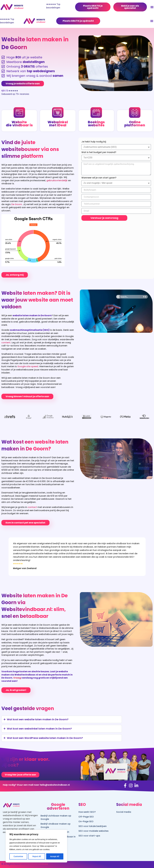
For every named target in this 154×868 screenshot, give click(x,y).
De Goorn (17, 204)
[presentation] (13, 542)
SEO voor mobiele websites (94, 831)
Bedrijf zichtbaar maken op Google (56, 817)
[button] (152, 21)
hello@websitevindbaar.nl (55, 785)
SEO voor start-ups (89, 836)
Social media (124, 812)
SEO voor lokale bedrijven (93, 826)
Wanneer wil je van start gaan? (99, 178)
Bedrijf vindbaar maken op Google (56, 825)
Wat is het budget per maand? (99, 152)
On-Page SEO (86, 821)
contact (32, 507)
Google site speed (28, 366)
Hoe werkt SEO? (87, 812)
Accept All (55, 856)
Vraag (17, 678)
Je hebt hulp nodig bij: (94, 142)
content (6, 343)
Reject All (37, 856)
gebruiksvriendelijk (57, 180)
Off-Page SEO (86, 817)
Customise (18, 856)
